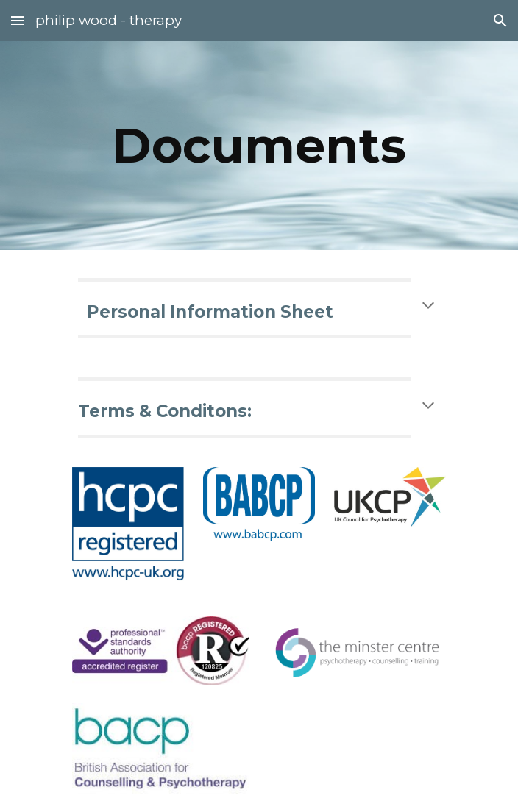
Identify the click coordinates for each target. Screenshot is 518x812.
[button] (18, 20)
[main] (259, 145)
